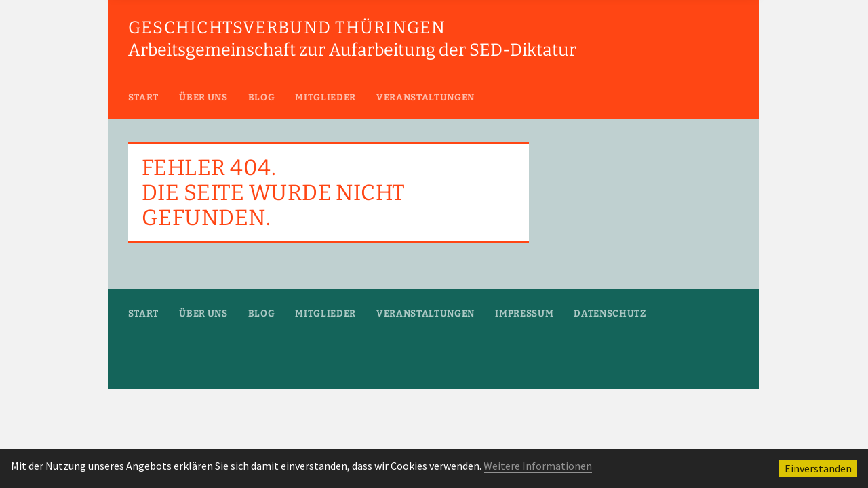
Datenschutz (610, 313)
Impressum (524, 313)
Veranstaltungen (426, 97)
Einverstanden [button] (818, 468)
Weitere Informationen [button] (538, 466)
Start (143, 97)
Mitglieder (325, 97)
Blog (262, 97)
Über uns (203, 97)
